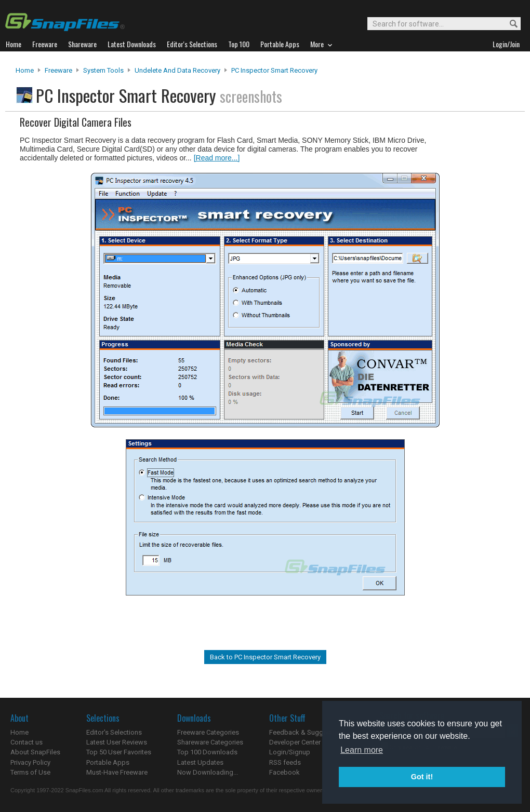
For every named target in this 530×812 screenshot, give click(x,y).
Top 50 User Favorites (119, 752)
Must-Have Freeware (117, 772)
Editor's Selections (114, 732)
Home (25, 70)
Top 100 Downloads (207, 752)
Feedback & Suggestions (307, 732)
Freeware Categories (208, 732)
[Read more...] (217, 158)
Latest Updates (200, 762)
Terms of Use (30, 772)
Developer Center (295, 742)
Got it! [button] (422, 777)
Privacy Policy (30, 762)
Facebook (284, 772)
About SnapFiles (35, 752)
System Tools (103, 70)
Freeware (58, 70)
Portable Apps (108, 762)
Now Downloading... (208, 772)
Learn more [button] (362, 750)
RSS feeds (285, 762)
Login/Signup (290, 752)
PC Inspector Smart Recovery (274, 70)
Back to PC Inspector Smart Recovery (265, 657)
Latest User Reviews (117, 742)
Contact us (27, 742)
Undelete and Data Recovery (177, 70)
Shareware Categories (210, 742)
